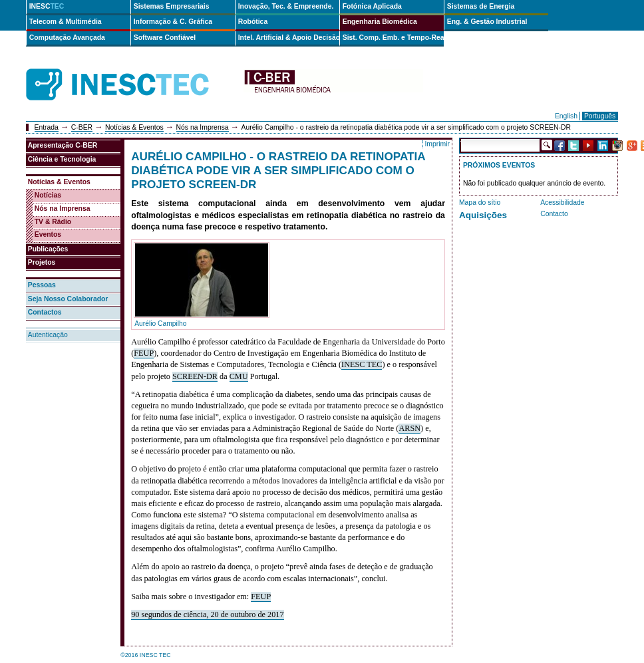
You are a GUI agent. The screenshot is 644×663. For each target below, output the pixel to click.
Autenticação (48, 335)
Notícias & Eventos (134, 127)
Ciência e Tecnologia (62, 159)
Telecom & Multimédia (66, 22)
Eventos (48, 234)
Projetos (42, 262)
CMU (239, 376)
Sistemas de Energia (481, 6)
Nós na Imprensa (203, 127)
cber (333, 85)
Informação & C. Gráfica (173, 22)
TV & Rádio (53, 222)
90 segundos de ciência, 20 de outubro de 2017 (207, 614)
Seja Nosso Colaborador (68, 299)
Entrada (47, 127)
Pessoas (42, 285)
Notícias (48, 195)
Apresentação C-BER (63, 145)
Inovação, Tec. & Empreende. (286, 6)
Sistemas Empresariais (172, 6)
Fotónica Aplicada (372, 6)
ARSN (409, 428)
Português (600, 116)
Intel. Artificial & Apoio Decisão (289, 38)
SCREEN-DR (195, 376)
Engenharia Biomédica (380, 22)
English (566, 116)
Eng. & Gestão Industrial (487, 22)
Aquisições (483, 215)
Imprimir (437, 144)
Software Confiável (165, 38)
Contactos (45, 312)
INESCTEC (132, 70)
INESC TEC (362, 364)
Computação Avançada (67, 38)
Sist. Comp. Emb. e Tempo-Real (393, 38)
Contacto (554, 214)
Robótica (253, 22)
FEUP (144, 353)
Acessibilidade (562, 202)
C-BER (82, 127)
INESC (47, 6)
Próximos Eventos (499, 165)
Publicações (48, 249)
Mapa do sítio (480, 202)
